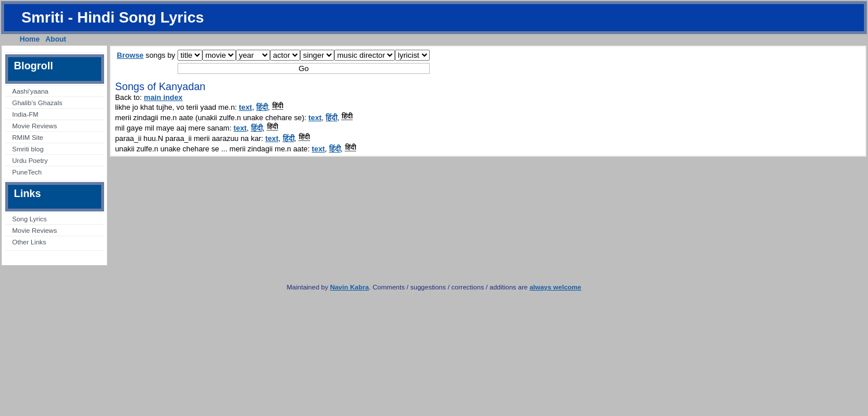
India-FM (25, 114)
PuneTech (27, 172)
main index (163, 97)
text (245, 107)
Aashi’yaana (30, 91)
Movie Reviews (34, 126)
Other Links (29, 242)
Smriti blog (28, 149)
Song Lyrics (29, 219)
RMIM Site (28, 138)
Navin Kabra (350, 287)
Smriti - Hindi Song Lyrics (113, 17)
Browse (130, 55)
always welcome (556, 287)
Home (30, 39)
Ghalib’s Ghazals (37, 103)
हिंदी (262, 107)
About (56, 39)
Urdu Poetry (30, 161)
